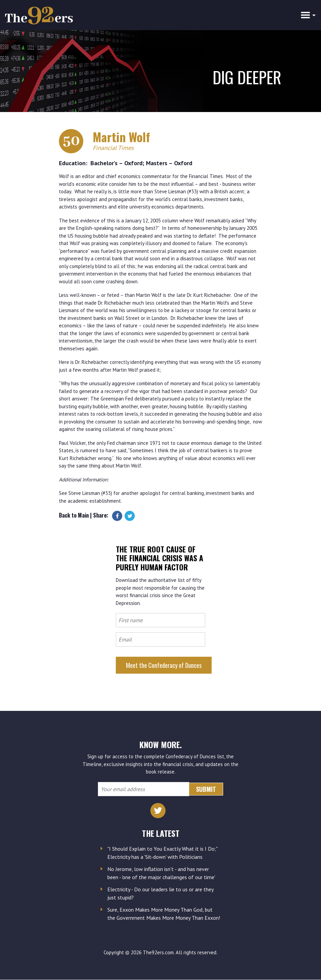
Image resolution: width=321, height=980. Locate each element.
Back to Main (74, 515)
